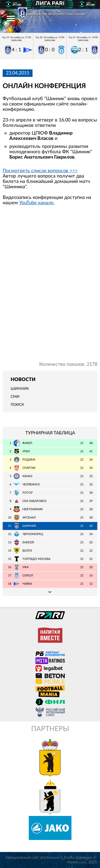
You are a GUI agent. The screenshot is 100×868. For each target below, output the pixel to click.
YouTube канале (36, 203)
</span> (50, 286)
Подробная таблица (50, 592)
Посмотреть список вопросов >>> (40, 171)
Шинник (20, 389)
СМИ (15, 397)
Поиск (17, 405)
